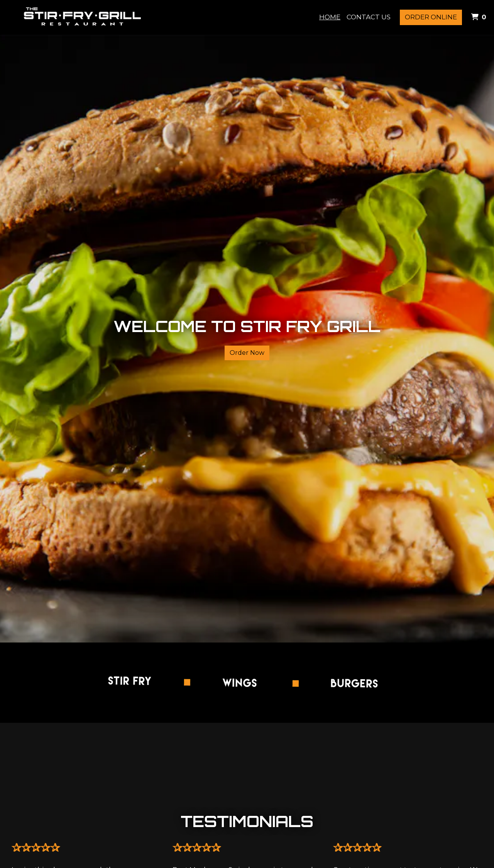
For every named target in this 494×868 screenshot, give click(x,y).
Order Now (247, 353)
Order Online (431, 17)
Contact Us (369, 17)
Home (330, 17)
